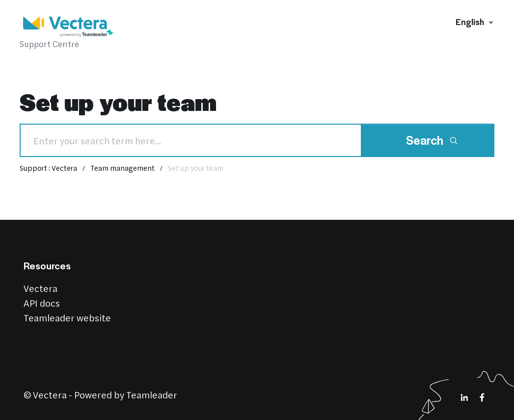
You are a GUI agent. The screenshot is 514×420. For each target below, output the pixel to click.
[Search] (191, 140)
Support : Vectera (48, 168)
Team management (122, 168)
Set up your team (196, 168)
